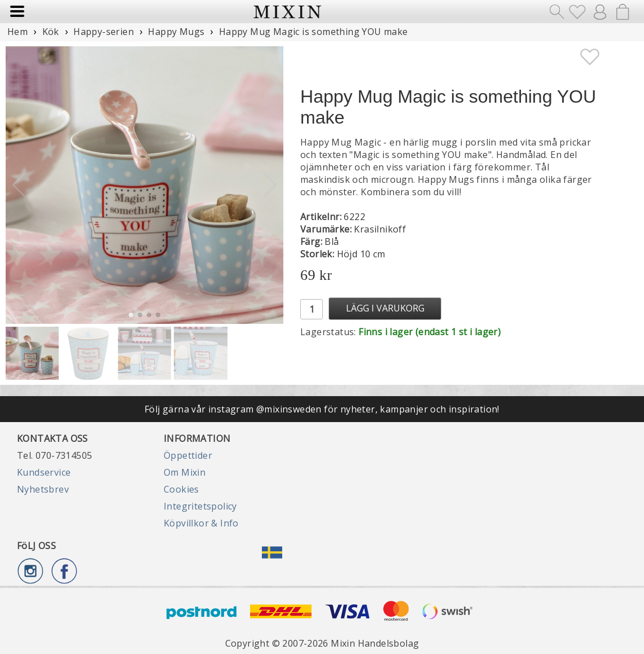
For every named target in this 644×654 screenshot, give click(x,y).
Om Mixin (185, 472)
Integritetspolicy (200, 506)
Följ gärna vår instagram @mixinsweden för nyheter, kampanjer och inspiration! (322, 409)
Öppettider (188, 455)
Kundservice (44, 472)
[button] (270, 185)
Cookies (181, 489)
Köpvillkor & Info (201, 523)
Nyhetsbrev (43, 489)
